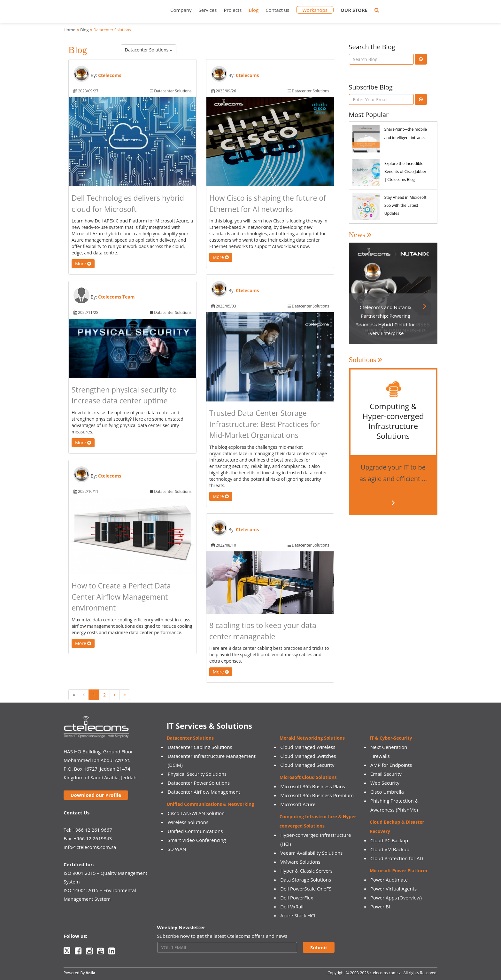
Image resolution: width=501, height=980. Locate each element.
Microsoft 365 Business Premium (317, 795)
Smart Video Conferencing (197, 840)
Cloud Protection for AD (397, 858)
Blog (254, 10)
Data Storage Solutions (306, 880)
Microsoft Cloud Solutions (308, 777)
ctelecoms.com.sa (385, 973)
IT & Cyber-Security (391, 738)
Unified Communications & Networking (211, 804)
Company (181, 10)
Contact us (277, 10)
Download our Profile (96, 795)
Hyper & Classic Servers (306, 871)
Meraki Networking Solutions (312, 738)
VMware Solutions (300, 862)
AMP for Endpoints (391, 765)
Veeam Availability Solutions (311, 853)
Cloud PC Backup (389, 840)
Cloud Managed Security (307, 765)
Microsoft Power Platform (398, 871)
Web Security (385, 783)
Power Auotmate (389, 880)
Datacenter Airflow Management (204, 792)
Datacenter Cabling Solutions (200, 747)
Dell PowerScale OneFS (306, 889)
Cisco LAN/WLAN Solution (196, 813)
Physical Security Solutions (197, 774)
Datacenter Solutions (149, 50)
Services (208, 10)
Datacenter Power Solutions (199, 783)
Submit (319, 947)
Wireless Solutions (188, 822)
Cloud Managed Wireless (308, 747)
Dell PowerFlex (297, 898)
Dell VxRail (292, 906)
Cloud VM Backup (390, 849)
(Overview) (410, 898)
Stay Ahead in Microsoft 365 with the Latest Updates (405, 205)
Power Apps (384, 898)
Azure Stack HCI (298, 915)
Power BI (380, 906)
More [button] (83, 264)
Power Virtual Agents (393, 889)
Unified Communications (195, 831)
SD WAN (177, 849)
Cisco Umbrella (387, 792)
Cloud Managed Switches (308, 756)
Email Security (386, 774)
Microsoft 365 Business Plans (313, 786)
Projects (233, 10)
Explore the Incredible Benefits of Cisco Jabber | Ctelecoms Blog (405, 171)
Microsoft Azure (298, 804)
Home (69, 30)
